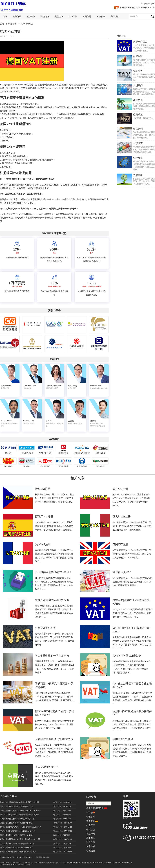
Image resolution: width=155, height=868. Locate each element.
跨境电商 (45, 16)
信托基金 (65, 862)
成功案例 (31, 16)
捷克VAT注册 (43, 489)
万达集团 (8, 453)
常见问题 (87, 16)
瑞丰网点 (91, 838)
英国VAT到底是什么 (47, 767)
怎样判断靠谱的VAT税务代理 (52, 600)
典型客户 (59, 16)
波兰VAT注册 (120, 489)
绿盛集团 (27, 466)
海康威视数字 (64, 466)
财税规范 (138, 158)
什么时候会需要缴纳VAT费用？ (53, 572)
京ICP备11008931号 (42, 858)
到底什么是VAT (122, 572)
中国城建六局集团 (27, 453)
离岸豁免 (138, 100)
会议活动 (91, 830)
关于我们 (115, 16)
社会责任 (91, 825)
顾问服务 (3, 862)
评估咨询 (138, 129)
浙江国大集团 (64, 453)
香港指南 (102, 862)
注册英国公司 (128, 862)
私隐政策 (91, 842)
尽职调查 (138, 143)
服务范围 (17, 16)
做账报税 (138, 56)
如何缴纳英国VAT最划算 (127, 656)
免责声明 (91, 846)
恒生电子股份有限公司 (82, 453)
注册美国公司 (4, 864)
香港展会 (91, 821)
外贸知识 (96, 862)
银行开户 (28, 862)
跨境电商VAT (27, 24)
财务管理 (71, 862)
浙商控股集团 (100, 453)
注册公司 (9, 862)
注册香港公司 (119, 862)
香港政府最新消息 (95, 808)
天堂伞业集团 (45, 466)
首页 (5, 16)
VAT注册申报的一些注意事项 (52, 656)
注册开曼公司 (22, 864)
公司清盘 (138, 115)
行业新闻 (91, 834)
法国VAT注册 (43, 544)
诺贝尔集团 (100, 466)
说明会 (90, 813)
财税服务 (12, 24)
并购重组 (138, 175)
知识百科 (101, 16)
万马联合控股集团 (45, 453)
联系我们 (91, 851)
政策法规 (77, 862)
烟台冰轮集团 (82, 466)
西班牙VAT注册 (44, 517)
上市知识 (21, 862)
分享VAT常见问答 (45, 628)
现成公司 (59, 862)
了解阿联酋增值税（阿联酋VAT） (55, 739)
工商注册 (83, 862)
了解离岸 (40, 862)
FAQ (28, 864)
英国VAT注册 (120, 544)
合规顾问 (138, 85)
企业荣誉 (73, 16)
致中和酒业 (8, 466)
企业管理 (90, 862)
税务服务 (138, 71)
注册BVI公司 (13, 864)
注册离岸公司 (110, 862)
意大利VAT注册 (122, 517)
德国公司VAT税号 (123, 739)
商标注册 (15, 862)
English (152, 4)
